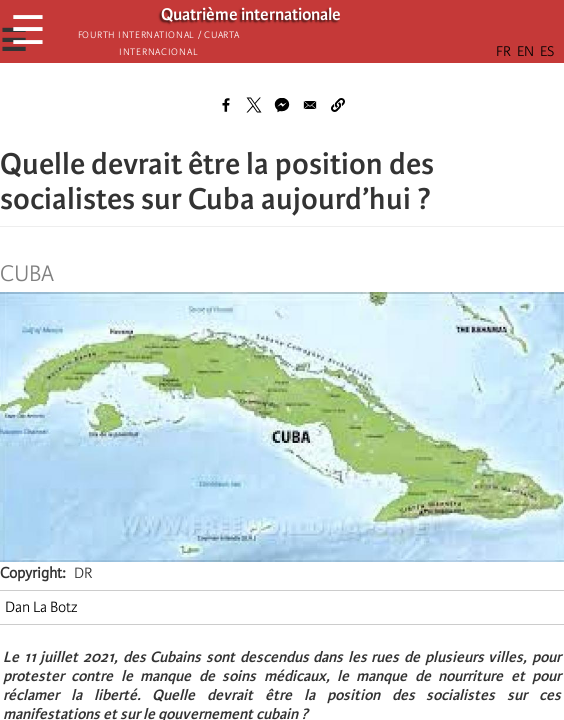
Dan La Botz (41, 607)
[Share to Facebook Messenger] (282, 105)
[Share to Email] (310, 105)
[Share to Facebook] (226, 105)
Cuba (27, 274)
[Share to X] (254, 105)
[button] (338, 105)
